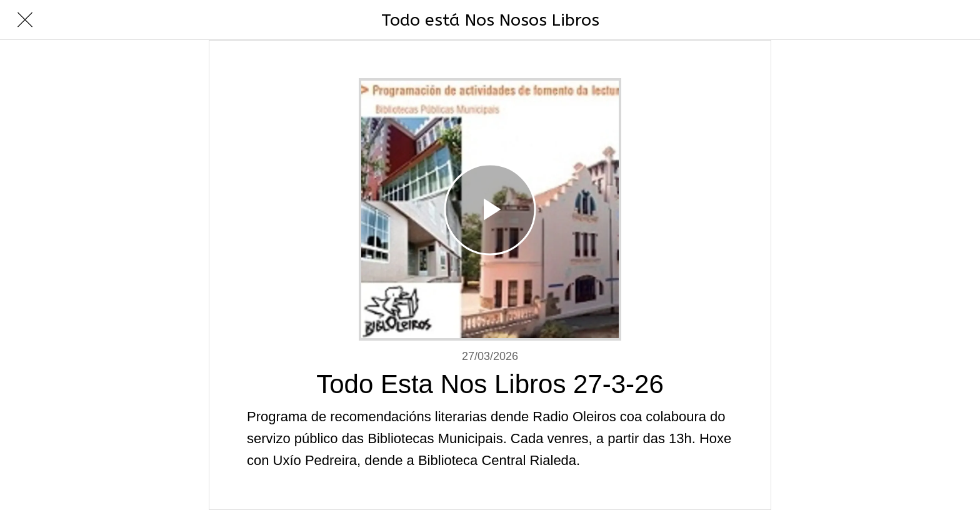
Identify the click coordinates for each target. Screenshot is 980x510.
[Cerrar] (25, 20)
